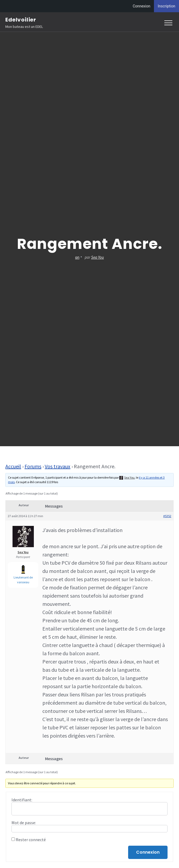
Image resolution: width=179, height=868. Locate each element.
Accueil (13, 466)
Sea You (97, 257)
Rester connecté (31, 840)
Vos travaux (58, 466)
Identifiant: (22, 800)
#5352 (167, 516)
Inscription (166, 6)
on (77, 257)
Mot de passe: (24, 823)
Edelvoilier (21, 20)
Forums (33, 466)
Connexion (141, 6)
